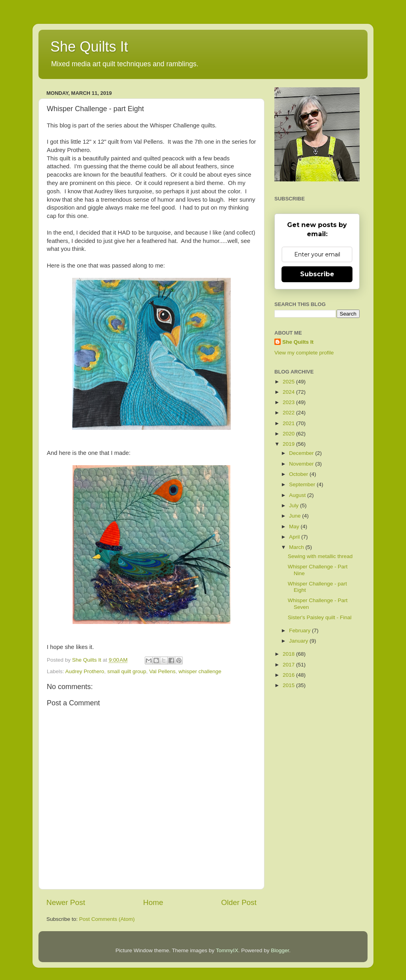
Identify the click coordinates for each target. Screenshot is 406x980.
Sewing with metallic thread (320, 556)
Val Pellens (162, 671)
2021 (289, 423)
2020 (289, 434)
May (295, 527)
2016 (289, 675)
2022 (289, 413)
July (295, 505)
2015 (289, 685)
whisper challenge (200, 671)
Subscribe (317, 274)
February (301, 631)
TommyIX (227, 950)
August (298, 495)
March (297, 547)
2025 (289, 382)
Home (153, 902)
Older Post (239, 902)
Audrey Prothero (85, 671)
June (296, 516)
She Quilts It (89, 47)
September (303, 484)
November (302, 464)
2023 (289, 402)
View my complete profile (304, 353)
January (299, 641)
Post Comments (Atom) (107, 919)
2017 (289, 665)
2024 (289, 392)
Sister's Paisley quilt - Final (320, 617)
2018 (289, 654)
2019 (289, 444)
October (299, 474)
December (302, 453)
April (295, 537)
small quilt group (126, 671)
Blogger (280, 950)
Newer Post (66, 902)
